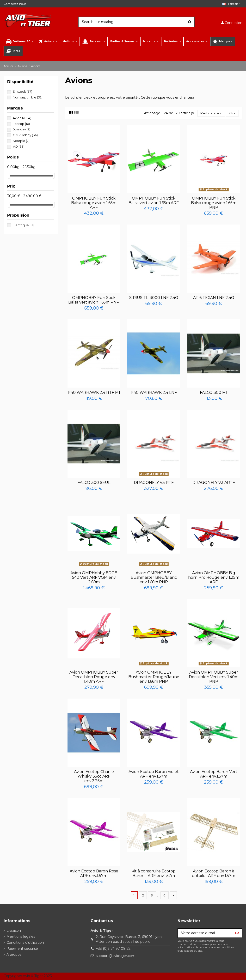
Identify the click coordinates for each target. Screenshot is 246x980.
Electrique (23, 225)
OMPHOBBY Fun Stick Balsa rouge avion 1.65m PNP (214, 203)
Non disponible (28, 97)
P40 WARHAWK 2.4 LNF (154, 393)
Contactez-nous (15, 4)
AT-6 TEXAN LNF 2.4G (214, 298)
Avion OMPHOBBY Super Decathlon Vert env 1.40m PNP (214, 677)
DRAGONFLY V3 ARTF (214, 483)
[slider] (9, 176)
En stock (22, 91)
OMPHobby (25, 135)
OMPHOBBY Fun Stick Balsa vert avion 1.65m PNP (94, 300)
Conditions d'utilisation (25, 943)
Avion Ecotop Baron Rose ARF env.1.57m (94, 873)
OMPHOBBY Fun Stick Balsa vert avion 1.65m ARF (154, 201)
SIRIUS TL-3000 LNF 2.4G (154, 298)
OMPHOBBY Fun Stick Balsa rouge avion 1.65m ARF (94, 203)
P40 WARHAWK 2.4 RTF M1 (94, 393)
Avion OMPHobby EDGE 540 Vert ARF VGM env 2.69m (94, 577)
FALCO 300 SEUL (94, 483)
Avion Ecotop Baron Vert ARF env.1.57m (214, 774)
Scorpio (21, 141)
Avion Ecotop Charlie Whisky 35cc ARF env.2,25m (94, 776)
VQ (19, 146)
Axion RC (22, 118)
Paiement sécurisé (22, 949)
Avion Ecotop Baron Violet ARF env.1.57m (154, 774)
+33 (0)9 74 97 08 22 (113, 949)
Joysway (22, 129)
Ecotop (21, 124)
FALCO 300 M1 (214, 393)
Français (232, 4)
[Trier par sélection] (211, 113)
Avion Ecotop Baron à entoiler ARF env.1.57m (214, 873)
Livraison (14, 931)
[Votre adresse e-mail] (205, 933)
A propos (14, 955)
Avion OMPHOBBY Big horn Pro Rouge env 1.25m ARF (214, 577)
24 (232, 113)
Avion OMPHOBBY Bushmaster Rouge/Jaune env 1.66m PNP (154, 677)
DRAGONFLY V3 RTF (154, 483)
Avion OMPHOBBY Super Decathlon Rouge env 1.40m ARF (94, 677)
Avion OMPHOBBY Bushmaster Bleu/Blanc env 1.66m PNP (154, 577)
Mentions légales (21, 937)
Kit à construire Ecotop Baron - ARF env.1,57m (154, 873)
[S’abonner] (237, 933)
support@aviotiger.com (116, 956)
